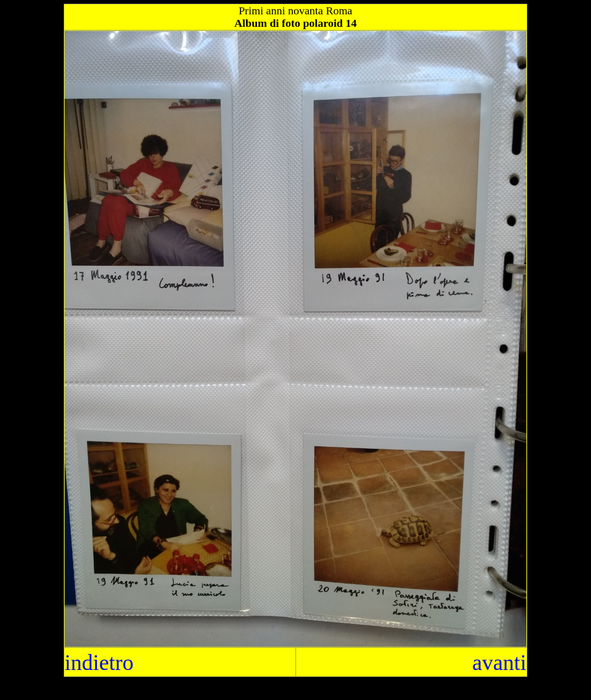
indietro (99, 662)
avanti (499, 662)
